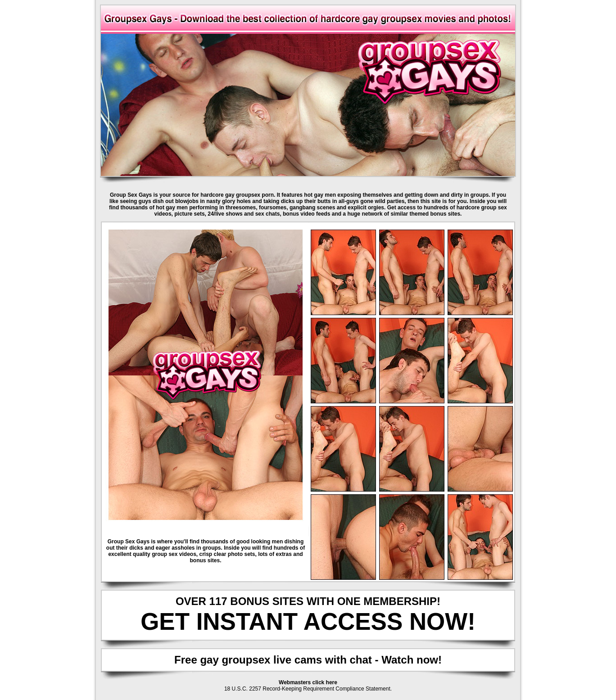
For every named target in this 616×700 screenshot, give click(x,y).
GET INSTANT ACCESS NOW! (308, 621)
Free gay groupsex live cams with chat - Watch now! (308, 660)
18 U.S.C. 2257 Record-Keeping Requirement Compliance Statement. (308, 689)
